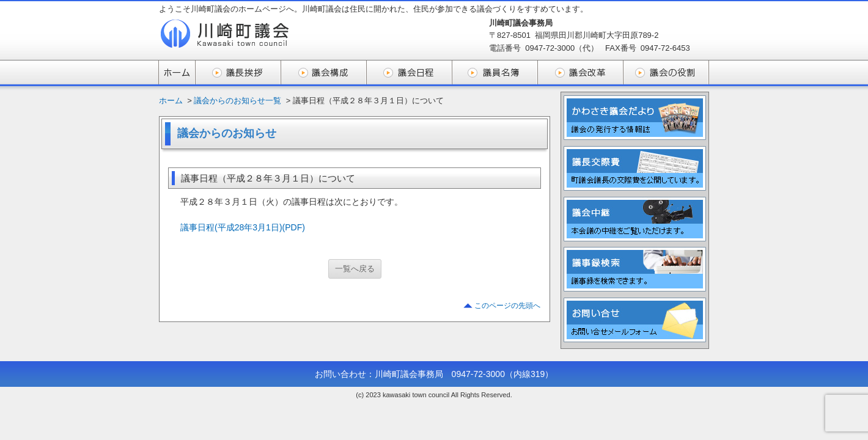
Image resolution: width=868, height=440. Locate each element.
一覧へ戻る (355, 269)
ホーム (171, 101)
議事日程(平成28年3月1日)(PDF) (243, 227)
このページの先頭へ (507, 306)
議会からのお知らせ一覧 (237, 101)
